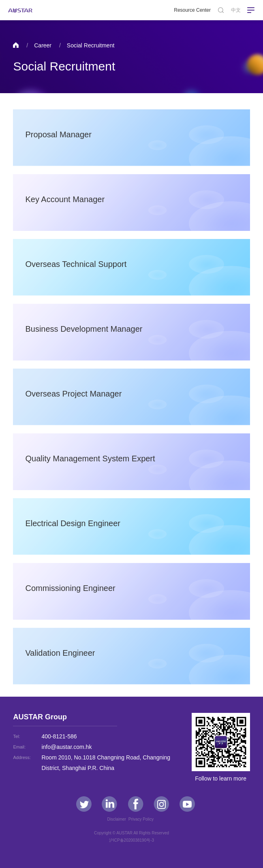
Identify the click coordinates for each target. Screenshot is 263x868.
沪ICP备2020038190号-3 (131, 840)
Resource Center (192, 10)
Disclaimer (118, 819)
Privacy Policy (142, 819)
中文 (236, 10)
